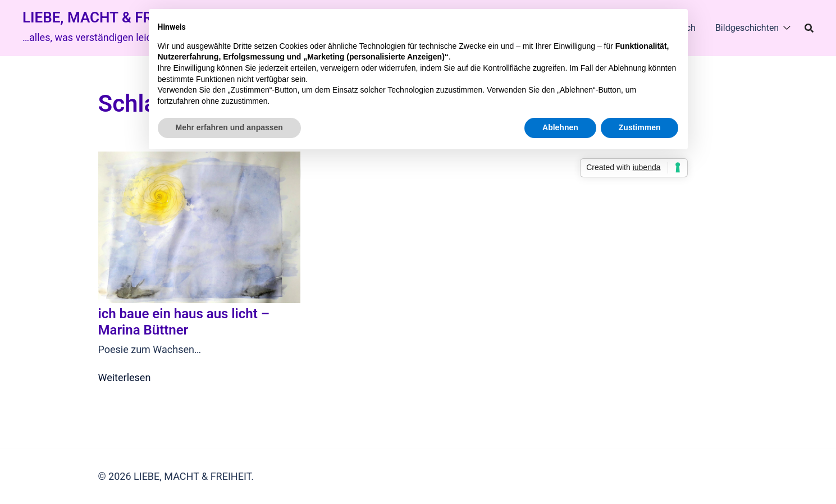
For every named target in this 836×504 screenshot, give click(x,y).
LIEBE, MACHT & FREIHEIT (109, 17)
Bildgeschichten (747, 28)
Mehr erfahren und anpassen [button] (229, 127)
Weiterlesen (125, 377)
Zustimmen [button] (640, 127)
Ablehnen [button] (560, 127)
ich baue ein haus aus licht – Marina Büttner (184, 322)
